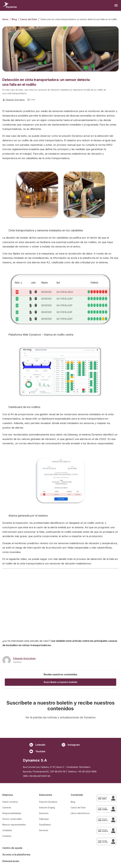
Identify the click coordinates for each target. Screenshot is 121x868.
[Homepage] (10, 5)
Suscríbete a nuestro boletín (60, 682)
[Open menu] (116, 5)
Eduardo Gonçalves (15, 100)
